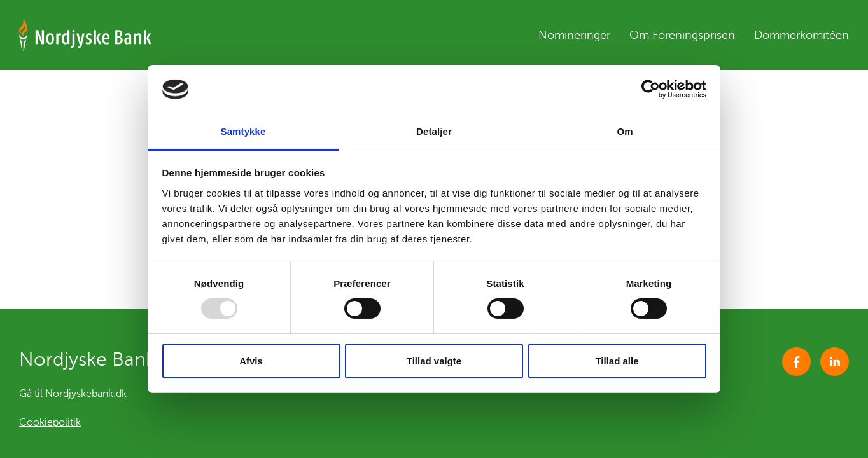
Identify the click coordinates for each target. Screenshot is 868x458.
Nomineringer (574, 35)
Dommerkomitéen (801, 35)
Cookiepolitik (50, 422)
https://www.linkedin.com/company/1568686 (835, 362)
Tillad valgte (434, 361)
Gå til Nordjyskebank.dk (73, 394)
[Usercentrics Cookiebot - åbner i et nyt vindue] (651, 89)
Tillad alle (617, 361)
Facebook (796, 362)
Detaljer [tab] (434, 131)
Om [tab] (625, 131)
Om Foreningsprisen (682, 35)
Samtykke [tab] (243, 131)
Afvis (251, 361)
